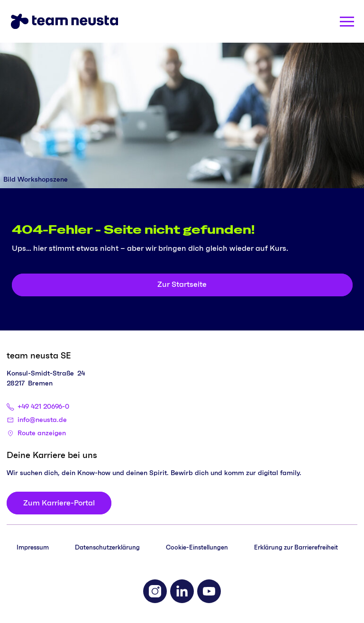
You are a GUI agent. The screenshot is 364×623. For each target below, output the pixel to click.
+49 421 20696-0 (43, 407)
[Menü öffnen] (347, 22)
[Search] (314, 21)
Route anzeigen (42, 433)
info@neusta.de (42, 420)
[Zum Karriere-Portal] (59, 503)
